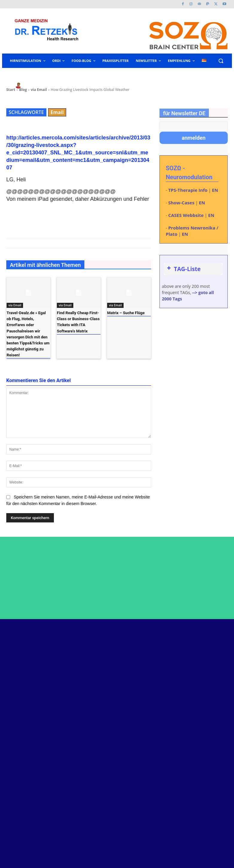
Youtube (207, 666)
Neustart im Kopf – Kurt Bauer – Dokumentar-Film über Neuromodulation (154, 662)
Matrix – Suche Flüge (126, 313)
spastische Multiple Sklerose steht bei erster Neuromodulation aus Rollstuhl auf (156, 772)
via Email (15, 305)
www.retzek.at (24, 812)
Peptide (138, 648)
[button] (221, 61)
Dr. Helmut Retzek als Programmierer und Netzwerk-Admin (150, 681)
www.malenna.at (27, 839)
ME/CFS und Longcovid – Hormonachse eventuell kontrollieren (154, 725)
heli (31, 85)
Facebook (209, 649)
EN (215, 190)
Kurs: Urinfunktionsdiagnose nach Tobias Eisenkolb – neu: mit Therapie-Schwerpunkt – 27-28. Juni (157, 703)
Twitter (206, 658)
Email (57, 112)
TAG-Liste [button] (183, 269)
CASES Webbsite (186, 215)
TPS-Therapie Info (188, 190)
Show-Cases (181, 203)
